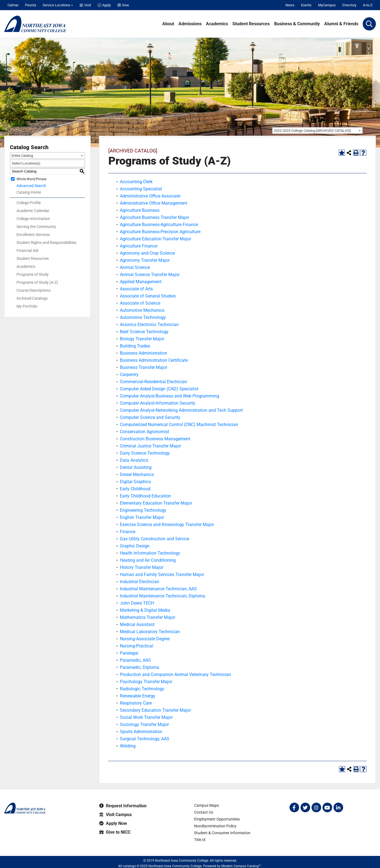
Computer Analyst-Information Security (158, 403)
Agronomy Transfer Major (145, 260)
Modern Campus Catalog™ (241, 866)
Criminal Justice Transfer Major (150, 446)
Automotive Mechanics (142, 310)
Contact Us (204, 812)
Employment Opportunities (217, 819)
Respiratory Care (136, 703)
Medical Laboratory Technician (150, 632)
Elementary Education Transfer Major (156, 503)
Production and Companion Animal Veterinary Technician (175, 674)
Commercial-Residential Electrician (153, 382)
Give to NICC (115, 832)
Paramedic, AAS (135, 660)
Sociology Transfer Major (144, 724)
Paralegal (129, 653)
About (168, 24)
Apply (104, 5)
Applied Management (141, 282)
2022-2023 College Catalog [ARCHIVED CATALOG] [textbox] (312, 131)
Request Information (123, 806)
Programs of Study (33, 274)
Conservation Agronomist (144, 432)
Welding (128, 746)
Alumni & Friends (341, 24)
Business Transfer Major (144, 367)
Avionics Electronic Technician (149, 325)
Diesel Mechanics (137, 475)
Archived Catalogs (32, 298)
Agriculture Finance (139, 246)
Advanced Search (31, 186)
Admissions (190, 24)
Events (306, 5)
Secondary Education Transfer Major (155, 710)
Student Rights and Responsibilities (46, 243)
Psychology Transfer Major (146, 682)
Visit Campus (115, 815)
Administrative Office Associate (150, 196)
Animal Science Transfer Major (150, 275)
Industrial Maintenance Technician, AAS (158, 589)
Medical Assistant (137, 624)
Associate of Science (140, 303)
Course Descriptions (34, 290)
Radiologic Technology (142, 689)
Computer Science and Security (150, 417)
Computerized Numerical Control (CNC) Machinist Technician (179, 425)
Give (123, 5)
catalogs (129, 866)
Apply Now (113, 823)
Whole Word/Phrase (31, 179)
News (290, 5)
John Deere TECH (137, 603)
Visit (85, 5)
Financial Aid (27, 251)
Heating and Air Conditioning (148, 560)
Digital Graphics (135, 482)
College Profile (29, 203)
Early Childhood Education (145, 496)
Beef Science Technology (144, 332)
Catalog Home (29, 192)
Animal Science (135, 267)
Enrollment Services (33, 235)
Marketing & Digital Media (145, 610)
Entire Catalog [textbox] (22, 156)
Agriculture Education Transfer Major (155, 239)
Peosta (31, 5)
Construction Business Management (155, 439)
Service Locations (57, 5)
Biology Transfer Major (142, 339)
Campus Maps (206, 805)
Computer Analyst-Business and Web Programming (170, 396)
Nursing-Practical (137, 646)
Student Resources (251, 24)
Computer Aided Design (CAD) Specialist (159, 389)
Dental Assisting (136, 467)
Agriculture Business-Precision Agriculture (160, 232)
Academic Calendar (33, 211)
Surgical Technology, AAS (145, 739)
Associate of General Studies (148, 296)
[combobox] (317, 130)
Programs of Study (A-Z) (37, 282)
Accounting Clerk (136, 182)
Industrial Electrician (140, 582)
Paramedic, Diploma (140, 667)
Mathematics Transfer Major (148, 617)
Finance (128, 532)
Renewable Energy (138, 696)
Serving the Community (36, 227)
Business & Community (297, 24)
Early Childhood (135, 489)
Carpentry (129, 375)
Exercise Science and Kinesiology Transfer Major (167, 525)
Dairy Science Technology (145, 453)
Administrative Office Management (154, 203)
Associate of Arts (136, 289)
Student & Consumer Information (222, 833)
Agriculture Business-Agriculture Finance (159, 225)
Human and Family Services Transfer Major (162, 575)
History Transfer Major (142, 567)
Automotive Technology (143, 317)
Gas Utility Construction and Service (155, 539)
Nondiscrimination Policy (215, 826)
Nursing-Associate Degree (145, 639)
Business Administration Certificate (154, 360)
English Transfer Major (142, 517)
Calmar (13, 5)
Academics (217, 24)
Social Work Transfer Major (146, 717)
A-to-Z (368, 5)
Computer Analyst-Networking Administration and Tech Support (181, 410)
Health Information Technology (150, 553)
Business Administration (144, 353)
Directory (349, 5)
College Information (33, 219)
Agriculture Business (140, 210)
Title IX (200, 840)
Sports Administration (141, 732)
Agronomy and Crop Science (147, 253)
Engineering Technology (143, 510)
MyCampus (327, 5)
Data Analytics (134, 460)
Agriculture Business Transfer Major (155, 217)
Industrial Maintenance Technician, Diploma (163, 596)
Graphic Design (135, 546)
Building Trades (135, 346)
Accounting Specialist (141, 189)
